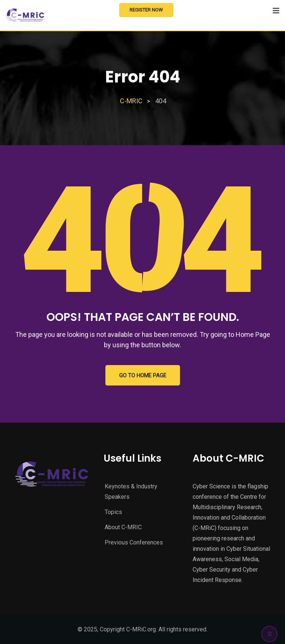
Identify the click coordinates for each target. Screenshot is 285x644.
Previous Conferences (134, 542)
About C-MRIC (123, 527)
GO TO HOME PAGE (143, 375)
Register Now (146, 10)
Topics (113, 512)
